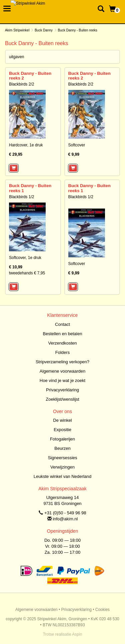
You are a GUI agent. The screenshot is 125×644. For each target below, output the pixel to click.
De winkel (62, 420)
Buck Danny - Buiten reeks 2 (30, 76)
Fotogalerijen (62, 439)
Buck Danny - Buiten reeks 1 (30, 188)
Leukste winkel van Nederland (62, 476)
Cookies (102, 610)
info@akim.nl (65, 519)
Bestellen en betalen (63, 334)
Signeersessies (62, 458)
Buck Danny (44, 30)
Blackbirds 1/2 (21, 197)
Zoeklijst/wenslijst (62, 399)
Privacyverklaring (62, 390)
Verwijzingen (62, 467)
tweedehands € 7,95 (27, 273)
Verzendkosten (62, 343)
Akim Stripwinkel (17, 30)
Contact (62, 324)
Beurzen (62, 448)
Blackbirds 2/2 (21, 84)
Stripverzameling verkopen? (62, 362)
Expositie (62, 430)
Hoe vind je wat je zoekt (62, 380)
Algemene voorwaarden (62, 371)
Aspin (77, 634)
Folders (62, 352)
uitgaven (16, 57)
